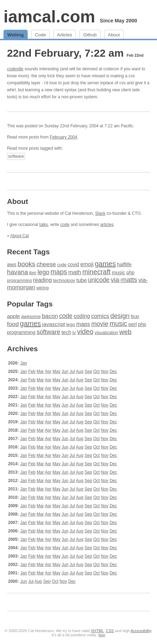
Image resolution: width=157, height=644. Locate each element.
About (114, 35)
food (13, 324)
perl (132, 324)
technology (64, 280)
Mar (40, 371)
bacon (50, 316)
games (105, 264)
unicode (99, 280)
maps (59, 272)
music (119, 273)
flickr (135, 317)
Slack (100, 213)
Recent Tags (28, 252)
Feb (32, 371)
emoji (87, 264)
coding (82, 316)
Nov (105, 371)
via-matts (124, 280)
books (26, 264)
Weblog (16, 35)
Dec (113, 371)
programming (19, 281)
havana (18, 272)
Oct (97, 371)
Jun (65, 371)
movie (100, 324)
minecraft (97, 272)
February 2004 (63, 137)
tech (66, 332)
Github (90, 35)
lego (43, 272)
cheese (46, 264)
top (102, 635)
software (16, 156)
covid (73, 264)
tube (82, 280)
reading (42, 280)
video (85, 332)
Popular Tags (30, 304)
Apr (48, 371)
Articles (65, 35)
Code (40, 35)
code (65, 225)
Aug (80, 371)
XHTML (97, 631)
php (131, 273)
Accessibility (141, 631)
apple (13, 316)
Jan (24, 363)
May (57, 371)
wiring (43, 288)
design (120, 316)
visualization (106, 333)
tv (74, 333)
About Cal (19, 236)
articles (107, 225)
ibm (33, 273)
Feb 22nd (135, 55)
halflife (124, 264)
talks (44, 225)
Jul (72, 371)
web (126, 332)
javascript (53, 324)
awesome (31, 316)
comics (100, 316)
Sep (88, 371)
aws (12, 264)
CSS (110, 631)
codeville (15, 69)
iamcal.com (49, 17)
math (75, 272)
